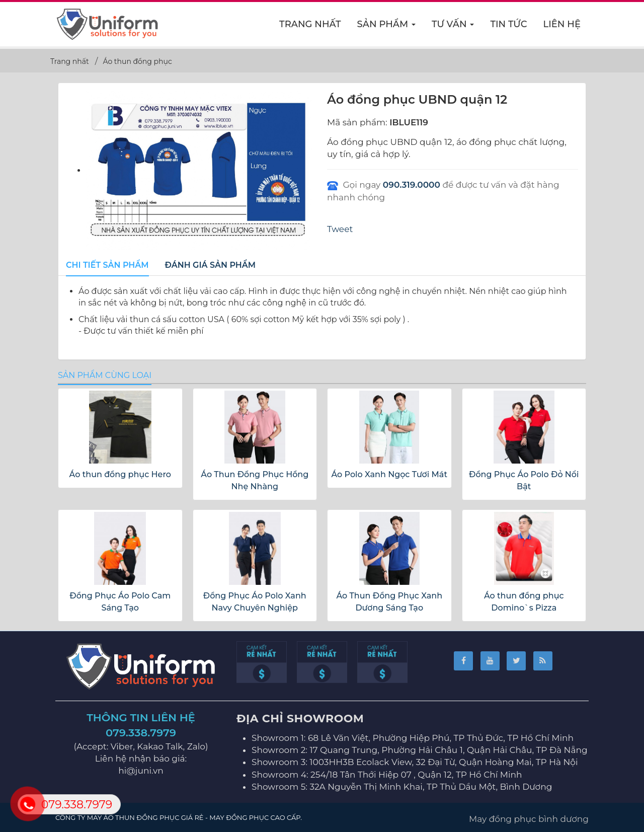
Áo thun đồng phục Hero (120, 474)
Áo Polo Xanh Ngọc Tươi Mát (389, 474)
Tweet (340, 229)
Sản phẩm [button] (387, 27)
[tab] (107, 266)
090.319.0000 (412, 185)
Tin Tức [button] (508, 24)
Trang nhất (310, 24)
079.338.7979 (141, 733)
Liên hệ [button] (562, 24)
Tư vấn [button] (453, 27)
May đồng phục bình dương (529, 819)
